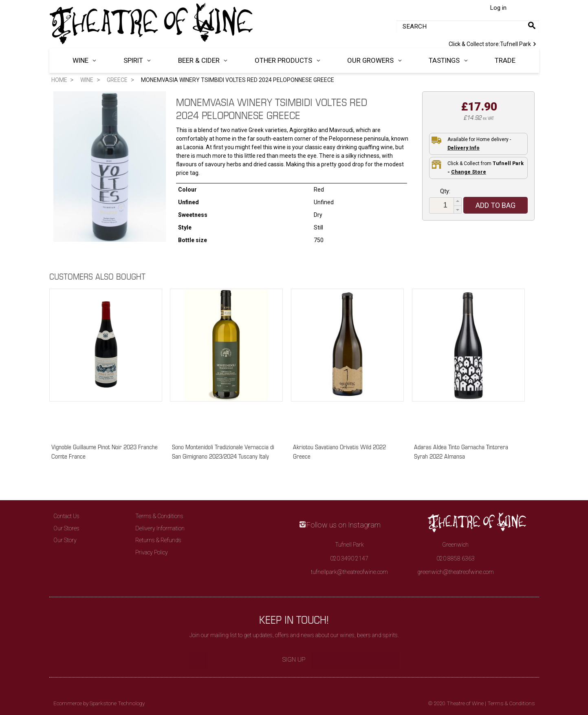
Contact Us (66, 516)
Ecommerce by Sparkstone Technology (99, 703)
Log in (498, 8)
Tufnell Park (494, 43)
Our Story (65, 540)
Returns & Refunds (158, 540)
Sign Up (294, 660)
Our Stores (66, 528)
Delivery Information (160, 528)
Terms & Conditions (159, 516)
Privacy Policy (152, 552)
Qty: (445, 191)
